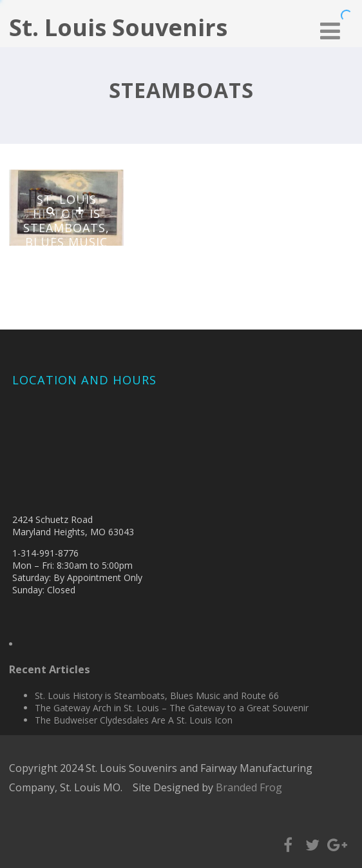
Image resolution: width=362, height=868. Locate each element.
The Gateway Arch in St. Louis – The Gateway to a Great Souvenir (172, 708)
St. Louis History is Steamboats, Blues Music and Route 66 (67, 228)
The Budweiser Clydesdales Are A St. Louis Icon (134, 720)
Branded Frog (249, 787)
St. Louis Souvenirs (118, 27)
